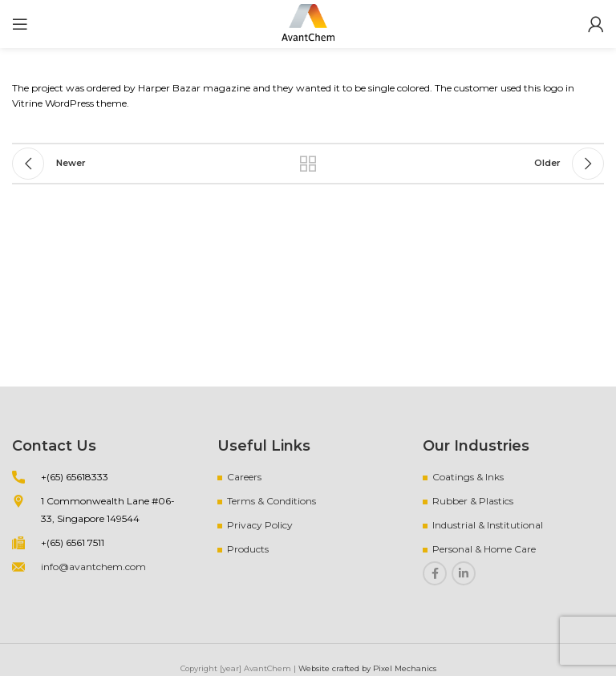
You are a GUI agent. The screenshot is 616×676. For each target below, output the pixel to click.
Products (248, 549)
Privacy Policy (260, 525)
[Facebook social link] (435, 573)
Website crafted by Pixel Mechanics (367, 668)
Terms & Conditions (272, 501)
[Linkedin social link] (464, 573)
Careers (244, 477)
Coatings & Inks (468, 477)
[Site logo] (308, 23)
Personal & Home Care (484, 549)
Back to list (308, 164)
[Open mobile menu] (20, 24)
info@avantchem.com (93, 567)
